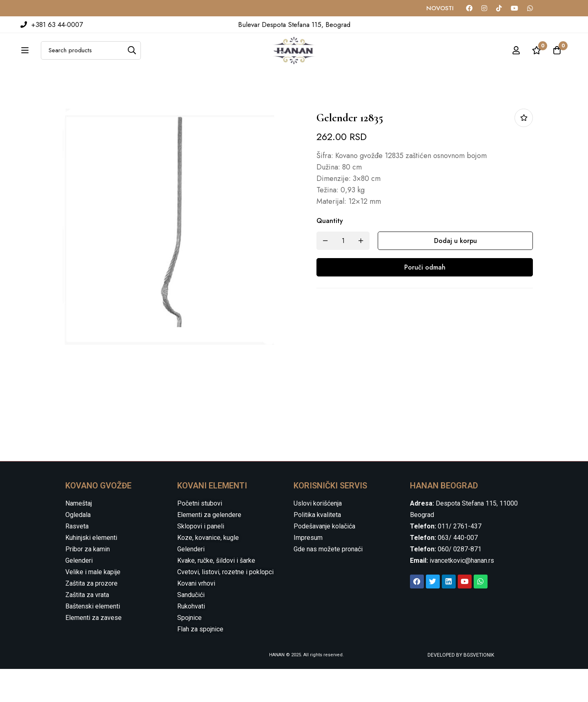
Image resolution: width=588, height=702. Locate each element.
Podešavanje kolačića (324, 559)
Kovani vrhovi (196, 616)
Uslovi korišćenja (318, 536)
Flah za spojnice (200, 662)
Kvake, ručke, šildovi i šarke (216, 594)
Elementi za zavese (94, 651)
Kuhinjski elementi (91, 571)
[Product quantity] (343, 274)
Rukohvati (191, 639)
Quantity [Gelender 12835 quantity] (330, 254)
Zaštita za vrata (87, 628)
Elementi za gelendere (209, 548)
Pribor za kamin (88, 582)
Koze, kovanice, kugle (208, 571)
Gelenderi (79, 594)
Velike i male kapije (93, 605)
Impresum (308, 571)
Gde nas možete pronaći (328, 582)
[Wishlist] (537, 59)
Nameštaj (79, 536)
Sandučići (191, 628)
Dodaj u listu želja (524, 151)
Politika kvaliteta (317, 548)
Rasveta (77, 559)
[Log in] (516, 59)
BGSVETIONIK (478, 688)
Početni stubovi (200, 536)
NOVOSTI (440, 8)
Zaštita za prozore (91, 616)
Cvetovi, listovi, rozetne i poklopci (225, 605)
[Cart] (557, 59)
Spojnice (189, 651)
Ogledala (78, 548)
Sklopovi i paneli (201, 559)
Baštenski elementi (93, 639)
